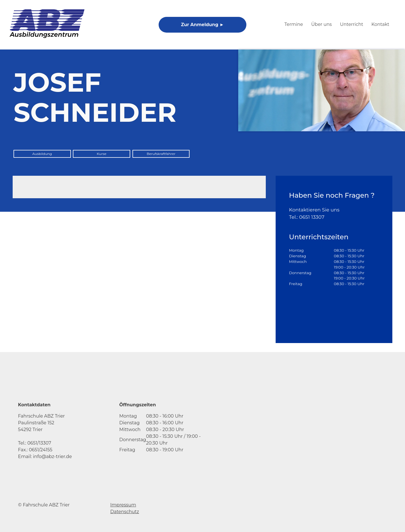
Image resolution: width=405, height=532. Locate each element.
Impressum (123, 505)
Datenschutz (125, 512)
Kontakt (380, 24)
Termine (294, 24)
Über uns (321, 24)
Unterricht (352, 24)
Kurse (102, 154)
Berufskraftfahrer (161, 154)
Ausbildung (42, 154)
